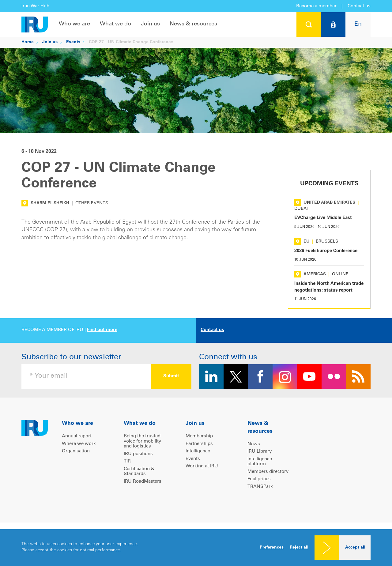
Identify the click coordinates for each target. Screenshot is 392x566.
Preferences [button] (272, 548)
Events (73, 42)
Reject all (299, 548)
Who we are (74, 24)
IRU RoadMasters (143, 482)
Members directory (268, 472)
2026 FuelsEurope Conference (326, 251)
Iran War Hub (35, 6)
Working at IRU (202, 466)
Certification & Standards (139, 472)
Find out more (102, 330)
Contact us (359, 6)
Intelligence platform (260, 462)
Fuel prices (259, 479)
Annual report (77, 436)
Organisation (76, 451)
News (254, 444)
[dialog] (196, 548)
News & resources (193, 24)
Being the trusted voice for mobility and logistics (142, 441)
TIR (127, 461)
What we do (115, 24)
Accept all (355, 548)
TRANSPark (260, 487)
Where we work (79, 444)
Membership (199, 436)
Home (28, 42)
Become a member (316, 6)
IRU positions (138, 454)
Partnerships (199, 444)
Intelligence (198, 451)
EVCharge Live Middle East (323, 218)
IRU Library (260, 452)
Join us (150, 24)
